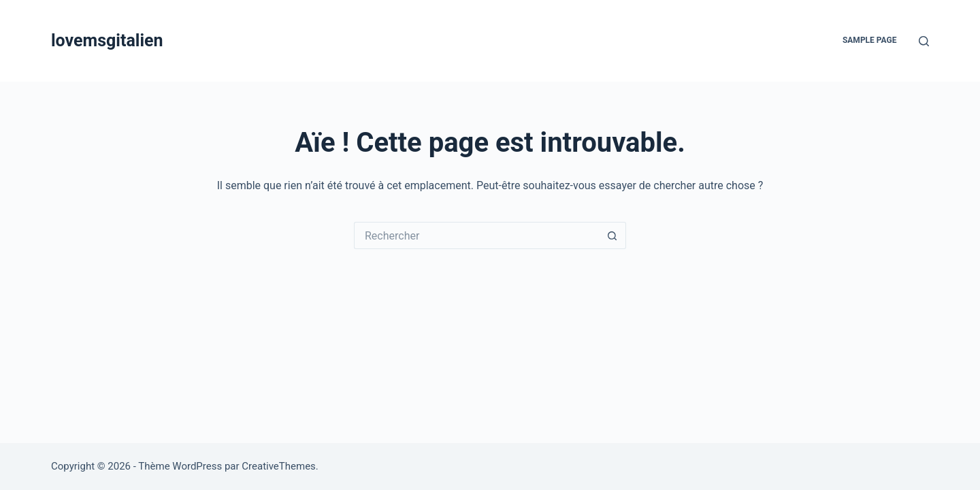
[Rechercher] (924, 41)
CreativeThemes (279, 466)
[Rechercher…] (476, 235)
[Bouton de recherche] (612, 235)
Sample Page (870, 40)
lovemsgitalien (107, 40)
